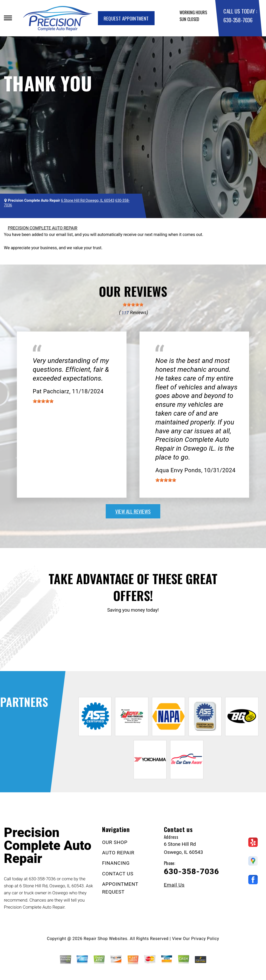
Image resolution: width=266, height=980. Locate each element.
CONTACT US (118, 874)
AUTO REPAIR (118, 853)
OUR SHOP (115, 842)
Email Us (174, 885)
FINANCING (116, 863)
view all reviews (133, 511)
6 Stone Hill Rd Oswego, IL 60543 (88, 200)
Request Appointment (126, 18)
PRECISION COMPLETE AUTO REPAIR (43, 228)
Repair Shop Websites (105, 939)
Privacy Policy (205, 939)
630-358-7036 (238, 20)
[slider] (133, 305)
